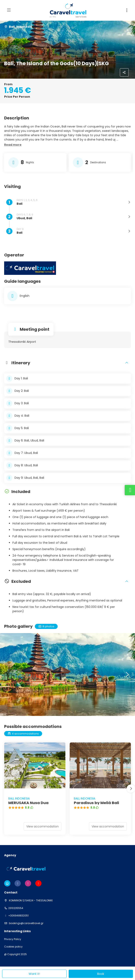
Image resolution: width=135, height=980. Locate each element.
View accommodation (43, 826)
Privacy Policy (13, 939)
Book (101, 974)
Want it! (34, 974)
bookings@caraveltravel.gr (26, 923)
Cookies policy (13, 947)
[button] (13, 145)
